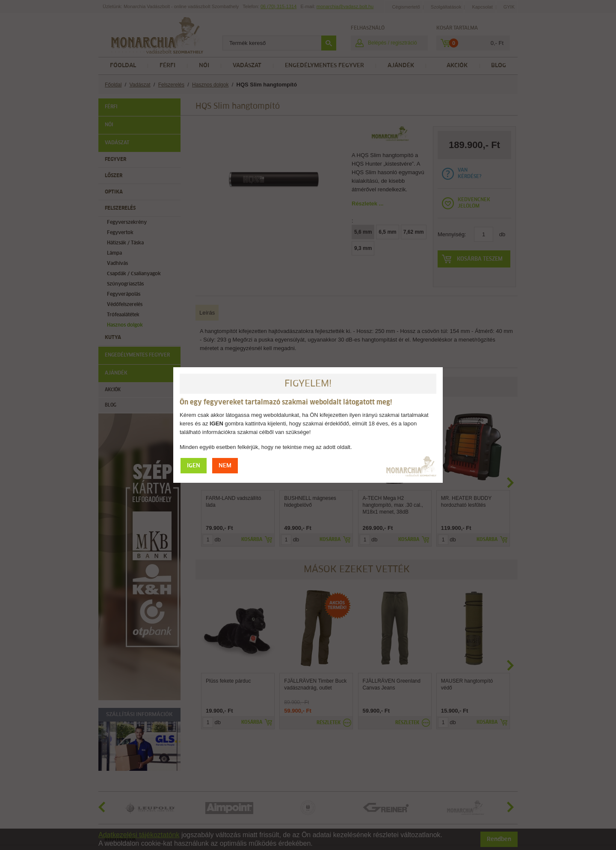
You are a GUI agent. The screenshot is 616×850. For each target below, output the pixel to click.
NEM (225, 466)
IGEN (194, 466)
